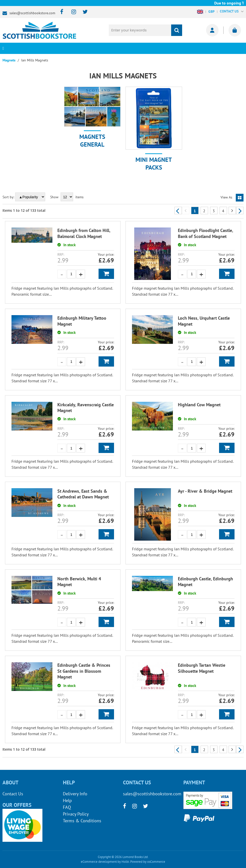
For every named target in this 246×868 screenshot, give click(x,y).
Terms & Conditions (82, 821)
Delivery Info (75, 794)
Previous (178, 211)
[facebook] (60, 12)
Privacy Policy (76, 814)
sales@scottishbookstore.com (32, 13)
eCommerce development (99, 862)
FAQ (67, 807)
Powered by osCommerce (148, 862)
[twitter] (83, 12)
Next (240, 211)
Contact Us (13, 794)
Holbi (125, 862)
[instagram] (71, 12)
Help (67, 800)
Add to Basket (106, 274)
